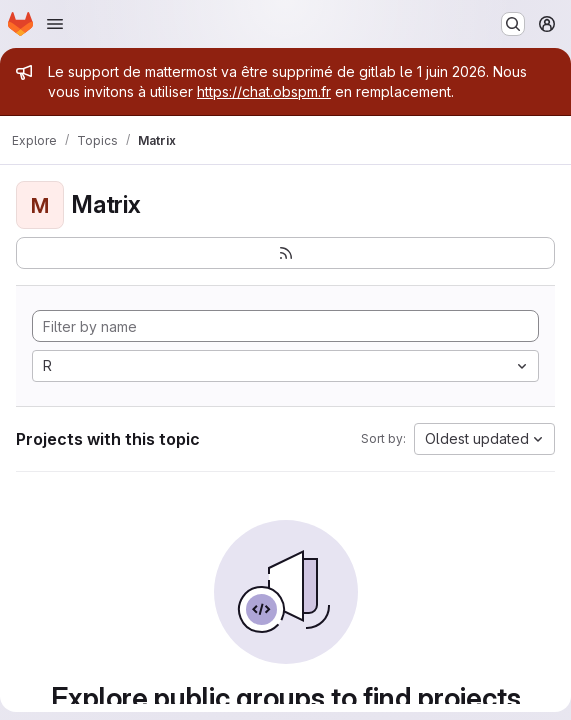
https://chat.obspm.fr (264, 91)
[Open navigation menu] (55, 24)
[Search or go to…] (513, 24)
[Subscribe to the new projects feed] (285, 253)
